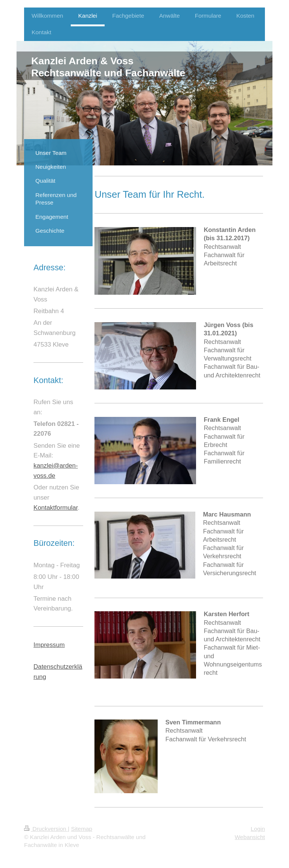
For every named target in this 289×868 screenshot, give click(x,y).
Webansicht (250, 837)
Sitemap (82, 829)
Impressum (49, 645)
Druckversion (46, 829)
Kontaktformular (56, 508)
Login (258, 829)
